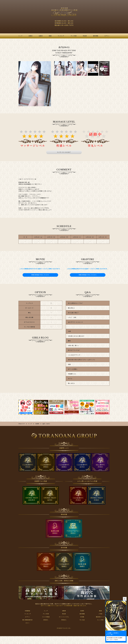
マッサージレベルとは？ (64, 152)
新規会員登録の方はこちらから (40, 275)
